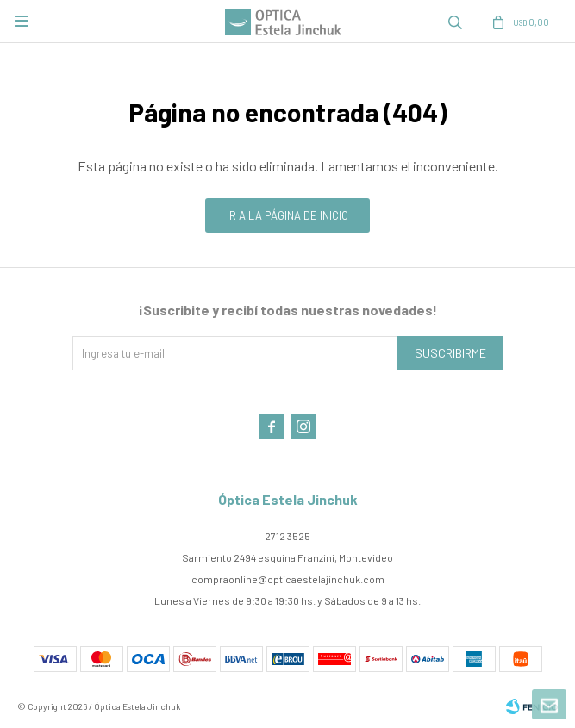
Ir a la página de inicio (287, 215)
